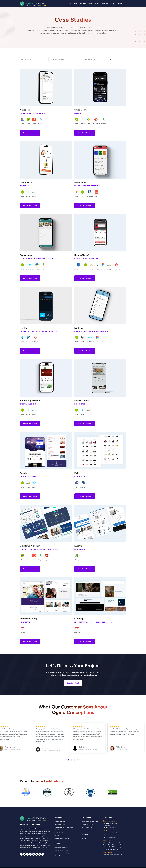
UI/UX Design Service (61, 839)
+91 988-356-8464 (113, 853)
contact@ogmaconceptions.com (113, 858)
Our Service (73, 4)
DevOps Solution (59, 836)
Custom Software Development (64, 831)
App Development (60, 828)
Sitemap (84, 842)
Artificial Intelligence (88, 828)
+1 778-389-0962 (112, 831)
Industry (83, 4)
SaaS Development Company (63, 856)
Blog (113, 4)
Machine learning (87, 831)
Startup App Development (62, 859)
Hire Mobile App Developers (62, 853)
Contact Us (121, 4)
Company (105, 4)
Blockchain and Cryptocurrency (91, 825)
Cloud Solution (59, 833)
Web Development (60, 825)
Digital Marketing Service (62, 842)
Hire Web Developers (61, 851)
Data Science (86, 833)
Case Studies (94, 4)
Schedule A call (73, 686)
